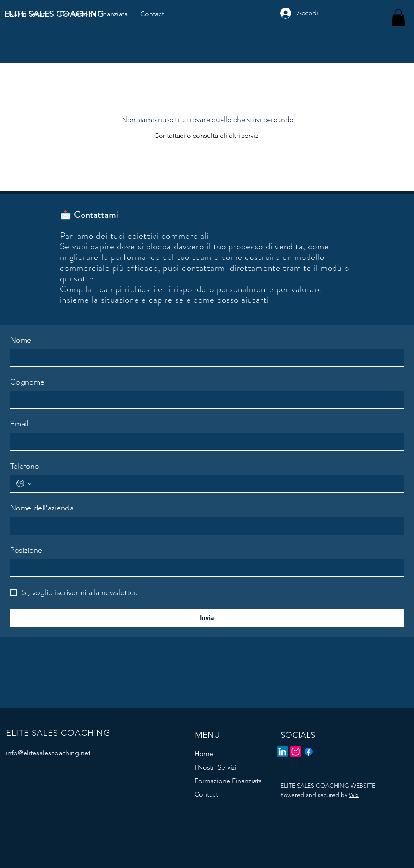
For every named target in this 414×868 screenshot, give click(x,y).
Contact (206, 794)
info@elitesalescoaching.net (48, 753)
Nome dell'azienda (42, 508)
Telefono (25, 466)
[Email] (204, 442)
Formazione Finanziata (228, 781)
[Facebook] (309, 752)
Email (19, 424)
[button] (398, 18)
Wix (354, 795)
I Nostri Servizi (215, 767)
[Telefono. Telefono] (216, 484)
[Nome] (204, 358)
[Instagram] (296, 752)
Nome (21, 340)
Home (204, 754)
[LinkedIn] (282, 752)
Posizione (26, 550)
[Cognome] (204, 400)
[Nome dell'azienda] (204, 525)
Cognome (27, 382)
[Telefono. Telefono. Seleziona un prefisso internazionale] (24, 484)
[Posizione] (204, 568)
